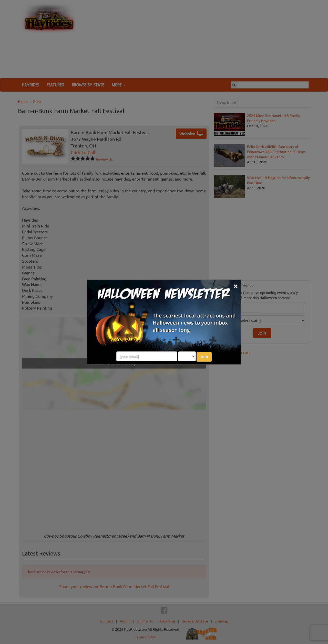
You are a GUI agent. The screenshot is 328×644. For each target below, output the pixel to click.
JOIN (204, 357)
